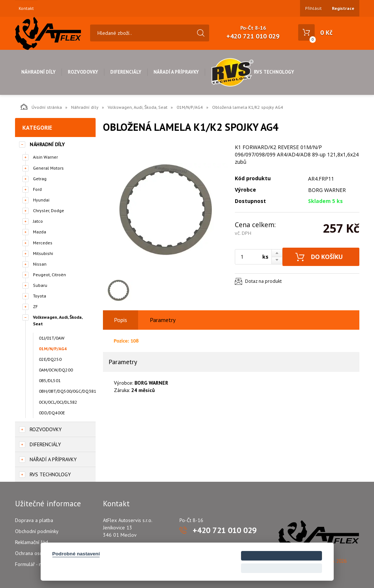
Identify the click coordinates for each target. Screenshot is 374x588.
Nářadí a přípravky (176, 72)
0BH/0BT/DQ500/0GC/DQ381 (67, 391)
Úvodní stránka (41, 107)
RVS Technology (253, 72)
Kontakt (26, 8)
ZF (35, 306)
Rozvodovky (83, 72)
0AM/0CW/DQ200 (56, 370)
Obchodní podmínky (37, 531)
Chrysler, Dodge (49, 210)
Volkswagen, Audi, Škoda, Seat (138, 107)
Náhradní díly (38, 72)
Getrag (40, 179)
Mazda (40, 232)
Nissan (40, 264)
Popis (121, 320)
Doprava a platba (34, 520)
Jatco (38, 221)
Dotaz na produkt (263, 281)
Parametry (163, 320)
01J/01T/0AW (52, 338)
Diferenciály (126, 72)
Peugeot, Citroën (49, 275)
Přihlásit (313, 8)
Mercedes (43, 243)
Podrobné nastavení (76, 554)
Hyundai (41, 200)
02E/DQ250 (50, 359)
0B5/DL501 (50, 380)
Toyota (40, 296)
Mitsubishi (43, 253)
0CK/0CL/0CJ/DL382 (58, 402)
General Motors (48, 168)
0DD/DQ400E (52, 413)
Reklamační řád (32, 542)
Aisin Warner (45, 157)
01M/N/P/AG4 (190, 107)
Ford (37, 189)
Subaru (40, 285)
